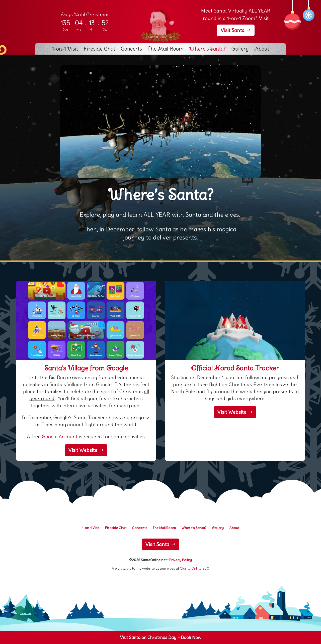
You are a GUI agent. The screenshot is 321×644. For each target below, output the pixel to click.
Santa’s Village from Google (86, 368)
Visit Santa (232, 30)
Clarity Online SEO (195, 568)
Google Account (60, 436)
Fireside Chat (99, 50)
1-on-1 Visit (65, 50)
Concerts (131, 50)
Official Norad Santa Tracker (235, 368)
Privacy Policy (181, 560)
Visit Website (83, 450)
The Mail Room (166, 50)
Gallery (240, 50)
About (262, 50)
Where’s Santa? (207, 50)
